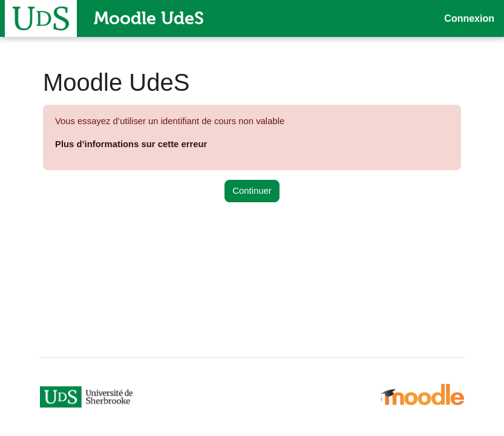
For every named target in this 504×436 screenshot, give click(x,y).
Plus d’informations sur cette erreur (131, 144)
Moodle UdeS (149, 18)
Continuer (252, 191)
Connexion (469, 18)
